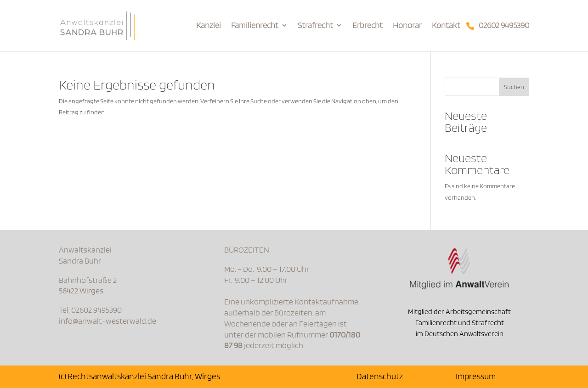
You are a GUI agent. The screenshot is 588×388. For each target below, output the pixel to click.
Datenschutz (380, 376)
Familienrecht (255, 26)
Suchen (514, 87)
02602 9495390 (504, 26)
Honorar (407, 26)
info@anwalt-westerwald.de (107, 321)
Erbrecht (367, 26)
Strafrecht (315, 26)
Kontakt (446, 26)
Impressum (476, 376)
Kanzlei (209, 26)
